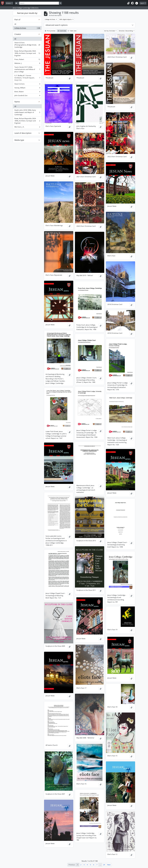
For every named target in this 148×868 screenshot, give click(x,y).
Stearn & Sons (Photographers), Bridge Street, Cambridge (27, 45)
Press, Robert (27, 60)
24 (104, 865)
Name (17, 102)
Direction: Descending (126, 31)
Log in (142, 3)
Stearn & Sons (27, 84)
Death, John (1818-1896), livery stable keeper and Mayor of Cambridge (27, 112)
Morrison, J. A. (27, 127)
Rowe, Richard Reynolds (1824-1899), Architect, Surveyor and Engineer (27, 53)
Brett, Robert (27, 92)
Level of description (23, 133)
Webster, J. (27, 64)
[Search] (39, 3)
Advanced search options (57, 25)
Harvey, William (27, 88)
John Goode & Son (27, 96)
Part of (17, 20)
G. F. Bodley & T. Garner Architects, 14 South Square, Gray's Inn (27, 78)
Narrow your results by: (27, 13)
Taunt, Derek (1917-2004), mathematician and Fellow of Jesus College (27, 69)
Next (109, 865)
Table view (72, 31)
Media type (19, 140)
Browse (9, 3)
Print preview (50, 31)
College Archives (27, 28)
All (15, 24)
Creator (18, 34)
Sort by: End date (110, 31)
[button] (128, 3)
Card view (62, 31)
